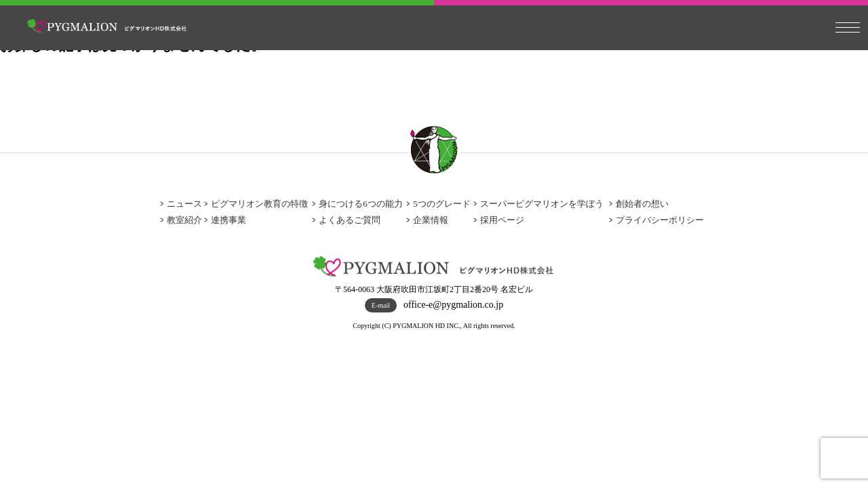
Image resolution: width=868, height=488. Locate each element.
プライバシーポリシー (660, 220)
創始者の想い (642, 204)
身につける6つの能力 (361, 204)
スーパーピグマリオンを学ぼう (542, 204)
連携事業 (229, 220)
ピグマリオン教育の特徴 (259, 204)
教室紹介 (184, 220)
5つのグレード (442, 204)
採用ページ (502, 220)
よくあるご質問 (350, 220)
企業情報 (431, 220)
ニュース (184, 204)
